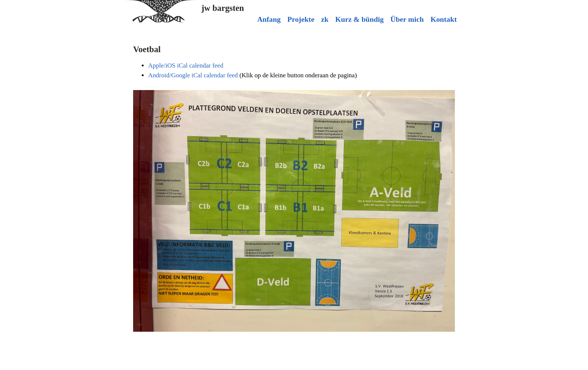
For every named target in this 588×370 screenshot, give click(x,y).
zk (325, 19)
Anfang (269, 19)
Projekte (301, 19)
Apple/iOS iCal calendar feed (186, 65)
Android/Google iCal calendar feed (193, 75)
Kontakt (444, 19)
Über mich (407, 19)
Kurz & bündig (359, 19)
